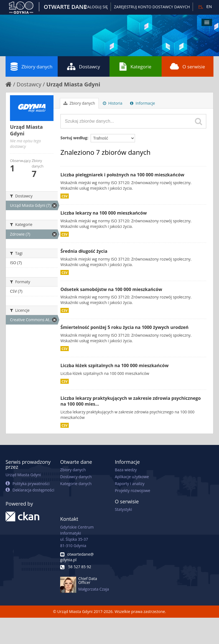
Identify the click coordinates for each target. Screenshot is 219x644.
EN (209, 7)
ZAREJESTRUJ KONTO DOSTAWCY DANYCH (152, 7)
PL (201, 7)
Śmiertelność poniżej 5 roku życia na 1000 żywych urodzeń (124, 327)
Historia (113, 103)
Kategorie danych (76, 484)
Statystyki (123, 509)
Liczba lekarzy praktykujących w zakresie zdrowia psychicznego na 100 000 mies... (131, 401)
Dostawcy (84, 66)
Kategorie (135, 66)
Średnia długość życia (84, 251)
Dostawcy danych (76, 477)
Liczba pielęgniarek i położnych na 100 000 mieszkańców (122, 175)
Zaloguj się (96, 7)
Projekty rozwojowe (133, 490)
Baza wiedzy (126, 470)
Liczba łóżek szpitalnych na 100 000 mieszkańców (114, 365)
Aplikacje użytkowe (132, 477)
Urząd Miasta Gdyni (73, 84)
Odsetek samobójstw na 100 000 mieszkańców (111, 289)
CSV (65, 196)
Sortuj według (74, 138)
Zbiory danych (31, 66)
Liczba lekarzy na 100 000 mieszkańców (104, 213)
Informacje (142, 103)
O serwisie (188, 66)
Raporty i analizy (130, 484)
